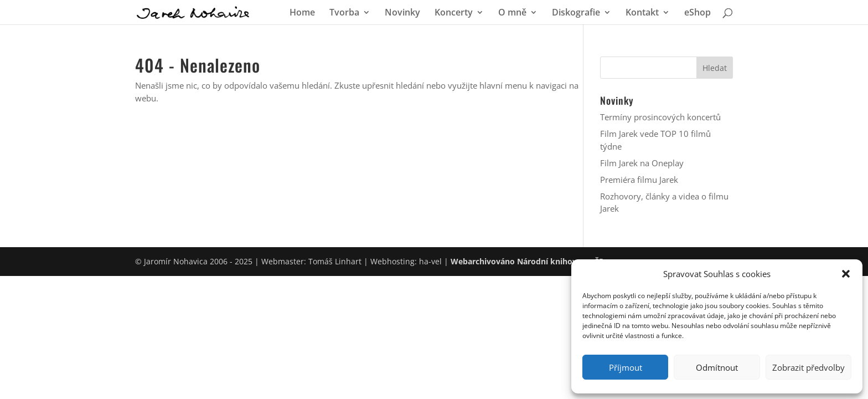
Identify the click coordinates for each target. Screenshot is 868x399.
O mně (512, 13)
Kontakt (642, 13)
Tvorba (344, 13)
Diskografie (576, 13)
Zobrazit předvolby (808, 367)
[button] (846, 274)
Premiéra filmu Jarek (639, 180)
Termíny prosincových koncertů (660, 117)
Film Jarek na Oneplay (642, 163)
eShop (697, 13)
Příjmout (626, 367)
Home (302, 13)
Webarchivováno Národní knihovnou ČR (527, 261)
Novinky (402, 13)
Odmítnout (717, 367)
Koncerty (454, 13)
